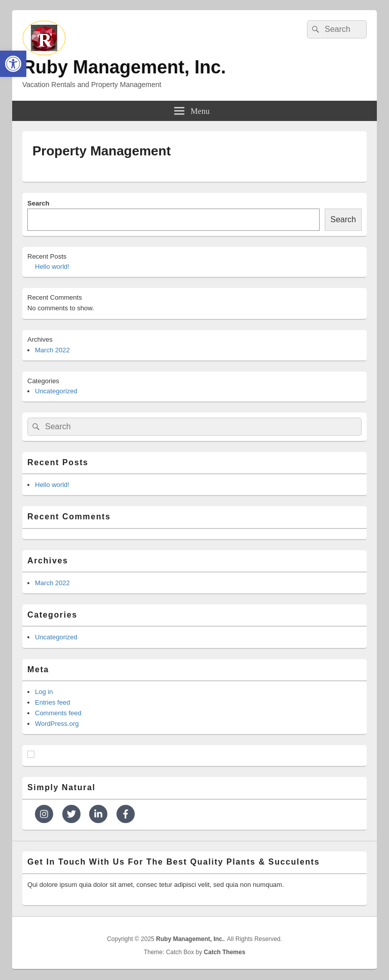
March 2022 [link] (52, 350)
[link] (13, 64)
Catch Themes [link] (224, 952)
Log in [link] (44, 692)
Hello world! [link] (52, 267)
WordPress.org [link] (57, 724)
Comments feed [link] (58, 713)
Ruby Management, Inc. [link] (124, 67)
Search (38, 203)
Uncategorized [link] (56, 391)
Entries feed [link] (52, 702)
